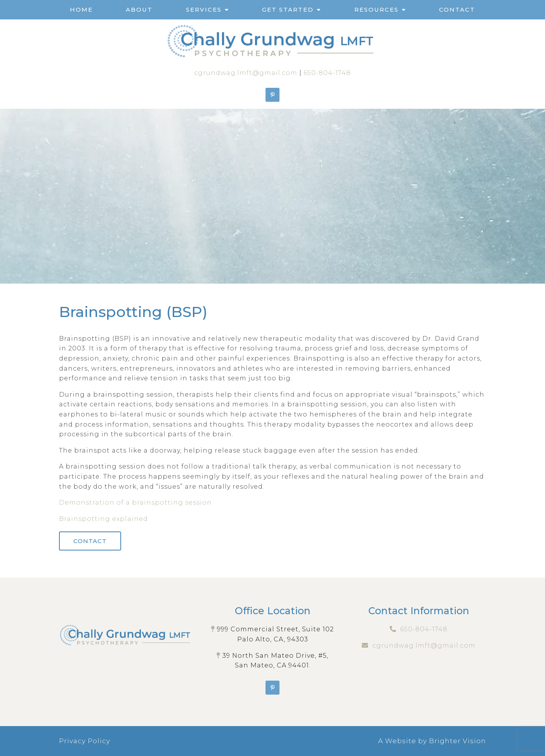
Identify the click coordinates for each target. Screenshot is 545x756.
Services (204, 10)
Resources (377, 10)
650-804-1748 (327, 73)
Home (81, 10)
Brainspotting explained (103, 519)
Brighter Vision (457, 741)
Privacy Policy (85, 741)
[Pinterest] (272, 95)
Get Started (288, 10)
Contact (457, 10)
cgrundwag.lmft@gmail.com (246, 73)
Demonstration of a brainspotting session (135, 503)
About (139, 10)
